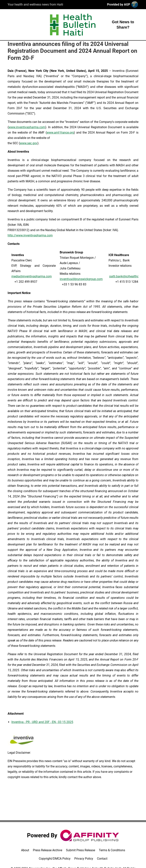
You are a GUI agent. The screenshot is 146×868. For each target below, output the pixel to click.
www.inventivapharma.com (27, 127)
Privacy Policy (84, 859)
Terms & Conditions (112, 850)
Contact (102, 859)
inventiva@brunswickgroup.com (81, 279)
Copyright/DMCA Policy (55, 859)
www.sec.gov (29, 143)
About (25, 850)
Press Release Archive (48, 850)
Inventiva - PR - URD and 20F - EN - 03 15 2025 (42, 722)
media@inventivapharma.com (32, 276)
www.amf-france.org (60, 133)
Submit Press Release (81, 850)
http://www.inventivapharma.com (30, 235)
